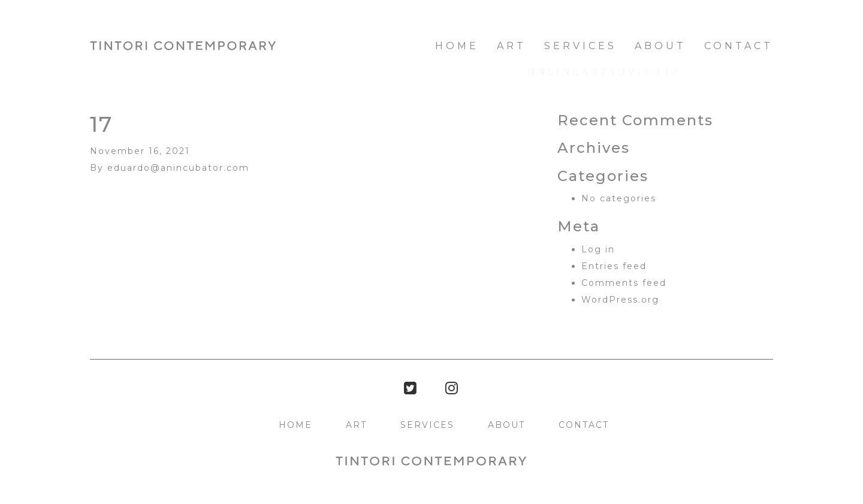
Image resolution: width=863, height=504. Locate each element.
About (660, 46)
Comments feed (624, 283)
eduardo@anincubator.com (178, 168)
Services (580, 46)
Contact (739, 46)
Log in (598, 249)
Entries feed (614, 266)
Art (512, 46)
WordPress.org (620, 300)
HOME (457, 46)
